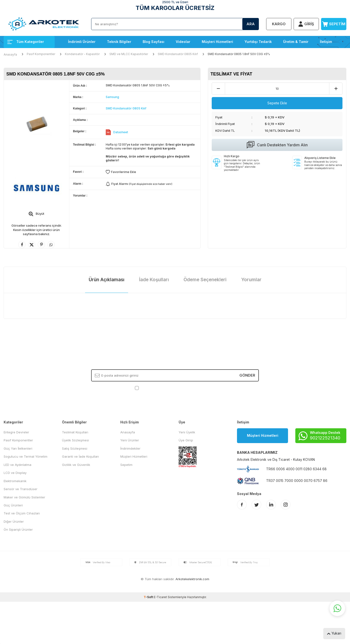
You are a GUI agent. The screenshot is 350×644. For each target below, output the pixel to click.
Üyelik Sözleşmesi (75, 440)
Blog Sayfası (153, 42)
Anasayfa (10, 54)
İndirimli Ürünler (82, 42)
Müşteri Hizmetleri (217, 42)
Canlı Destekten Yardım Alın (277, 145)
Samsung (112, 97)
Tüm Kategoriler (26, 42)
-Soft (149, 597)
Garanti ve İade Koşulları (80, 456)
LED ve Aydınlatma (17, 465)
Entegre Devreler (16, 432)
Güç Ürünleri (13, 505)
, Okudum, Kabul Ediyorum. (175, 388)
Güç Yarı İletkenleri (18, 448)
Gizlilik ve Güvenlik (76, 465)
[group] (36, 123)
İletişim (326, 42)
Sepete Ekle (277, 103)
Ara (251, 24)
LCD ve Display (15, 473)
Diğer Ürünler (14, 521)
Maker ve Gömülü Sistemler (24, 497)
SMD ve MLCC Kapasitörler (129, 54)
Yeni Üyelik (187, 432)
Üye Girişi (186, 440)
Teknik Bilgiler (119, 42)
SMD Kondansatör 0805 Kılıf (178, 54)
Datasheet (121, 132)
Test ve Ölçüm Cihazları (22, 513)
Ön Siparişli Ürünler (18, 529)
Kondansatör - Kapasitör (82, 54)
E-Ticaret (160, 597)
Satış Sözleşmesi (75, 448)
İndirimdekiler (130, 448)
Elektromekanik (15, 481)
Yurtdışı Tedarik (258, 42)
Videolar (183, 42)
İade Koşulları (154, 280)
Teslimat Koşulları (75, 432)
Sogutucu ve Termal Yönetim (26, 456)
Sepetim (126, 465)
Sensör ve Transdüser (21, 489)
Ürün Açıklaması (107, 280)
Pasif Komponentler (41, 54)
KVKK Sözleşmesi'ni (157, 388)
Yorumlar (251, 280)
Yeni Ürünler (130, 440)
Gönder (247, 375)
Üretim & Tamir (296, 42)
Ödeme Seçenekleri (205, 280)
